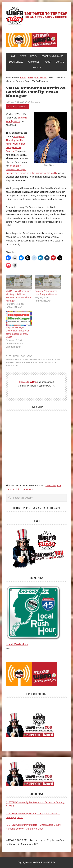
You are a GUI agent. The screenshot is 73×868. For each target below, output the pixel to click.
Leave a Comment (17, 107)
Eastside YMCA (46, 359)
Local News (26, 356)
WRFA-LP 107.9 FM (36, 16)
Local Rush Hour (17, 644)
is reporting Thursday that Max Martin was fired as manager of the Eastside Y (15, 144)
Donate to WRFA (28, 382)
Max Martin (41, 363)
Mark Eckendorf (24, 363)
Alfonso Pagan (28, 359)
